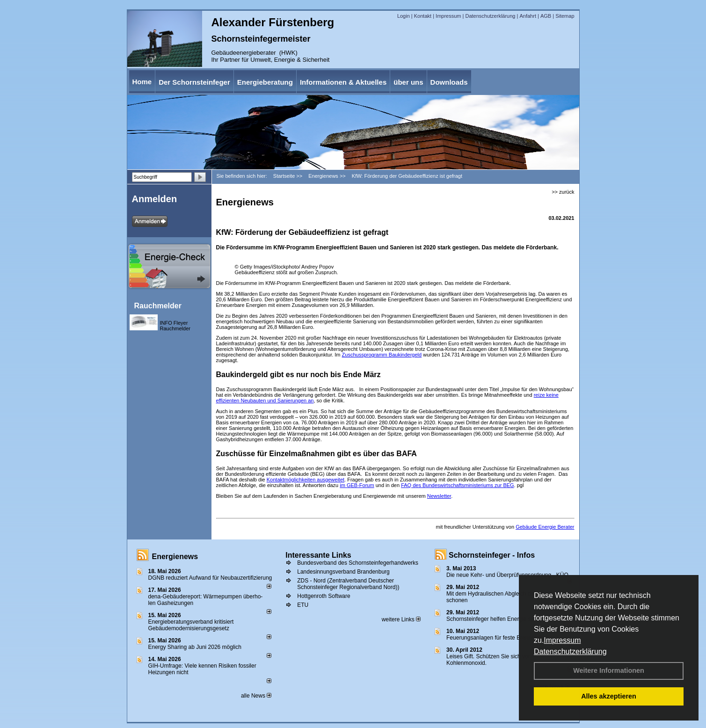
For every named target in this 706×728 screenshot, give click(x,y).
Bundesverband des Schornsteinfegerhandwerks (358, 563)
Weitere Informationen (609, 670)
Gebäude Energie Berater (545, 527)
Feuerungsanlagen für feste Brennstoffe (496, 638)
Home (142, 82)
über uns (408, 82)
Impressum (562, 640)
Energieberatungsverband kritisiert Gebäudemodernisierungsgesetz (191, 625)
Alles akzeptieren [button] (609, 696)
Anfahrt (528, 16)
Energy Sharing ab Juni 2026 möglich (195, 647)
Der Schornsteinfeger (194, 82)
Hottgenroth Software (324, 596)
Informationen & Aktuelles (343, 82)
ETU (303, 605)
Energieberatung (265, 82)
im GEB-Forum (357, 485)
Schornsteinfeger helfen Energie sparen (496, 619)
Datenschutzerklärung (570, 652)
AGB (546, 16)
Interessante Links (318, 555)
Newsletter (439, 496)
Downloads (449, 82)
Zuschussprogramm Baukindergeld (382, 355)
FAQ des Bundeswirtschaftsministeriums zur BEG (457, 485)
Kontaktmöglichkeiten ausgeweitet (306, 480)
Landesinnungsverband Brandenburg (343, 572)
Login (404, 16)
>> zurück (563, 192)
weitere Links (401, 619)
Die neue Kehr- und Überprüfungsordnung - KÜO (507, 575)
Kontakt (423, 16)
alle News (256, 696)
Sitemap (565, 16)
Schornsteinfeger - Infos (492, 555)
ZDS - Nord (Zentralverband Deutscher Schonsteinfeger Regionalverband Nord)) (348, 584)
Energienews (175, 557)
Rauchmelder (158, 306)
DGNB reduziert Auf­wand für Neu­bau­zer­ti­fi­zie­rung (210, 578)
